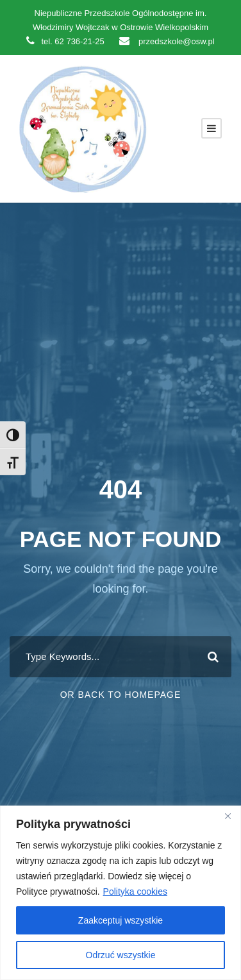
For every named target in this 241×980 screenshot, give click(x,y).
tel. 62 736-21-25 (65, 41)
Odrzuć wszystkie (121, 955)
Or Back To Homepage (121, 695)
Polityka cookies (135, 891)
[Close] (228, 816)
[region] (120, 893)
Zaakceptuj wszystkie (120, 920)
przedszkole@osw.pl (167, 41)
